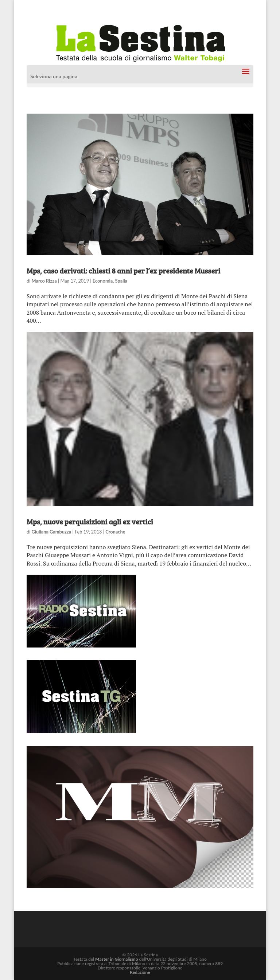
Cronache (115, 532)
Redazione (140, 972)
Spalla (121, 281)
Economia (103, 281)
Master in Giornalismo (116, 959)
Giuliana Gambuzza (52, 532)
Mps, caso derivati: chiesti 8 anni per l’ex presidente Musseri (123, 271)
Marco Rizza (44, 281)
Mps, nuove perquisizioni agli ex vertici (90, 522)
